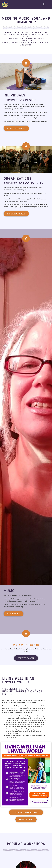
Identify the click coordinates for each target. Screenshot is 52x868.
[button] (44, 4)
